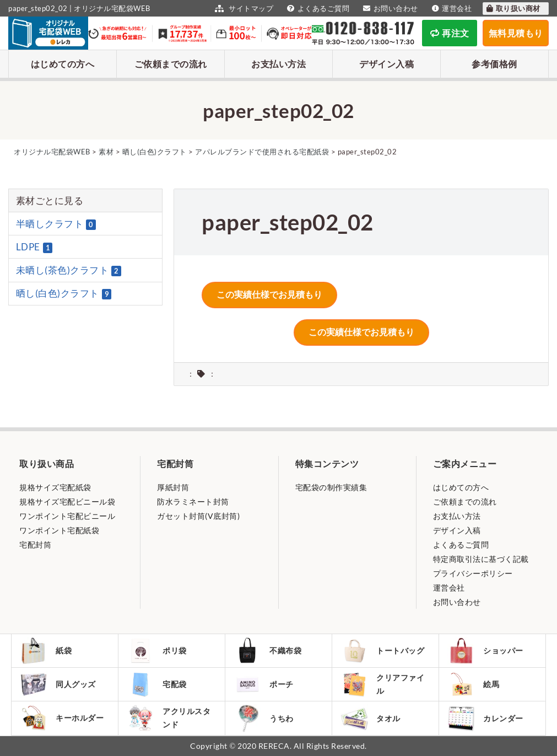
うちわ (264, 718)
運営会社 (451, 8)
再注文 (450, 33)
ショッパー (485, 651)
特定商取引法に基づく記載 (481, 559)
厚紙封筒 (173, 487)
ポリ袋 (157, 651)
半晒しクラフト (56, 224)
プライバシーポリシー (473, 573)
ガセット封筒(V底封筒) (198, 516)
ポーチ (264, 684)
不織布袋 (267, 651)
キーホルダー (62, 718)
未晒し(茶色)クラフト (69, 270)
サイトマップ (243, 8)
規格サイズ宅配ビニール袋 (67, 502)
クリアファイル (382, 685)
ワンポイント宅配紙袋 (59, 530)
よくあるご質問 (317, 8)
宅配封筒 (35, 545)
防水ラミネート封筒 (193, 502)
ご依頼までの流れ (171, 64)
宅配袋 (157, 684)
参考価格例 (494, 64)
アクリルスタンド (169, 718)
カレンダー (485, 718)
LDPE (34, 247)
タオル (371, 718)
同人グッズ (58, 684)
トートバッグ (382, 651)
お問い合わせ (389, 8)
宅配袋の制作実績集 (331, 487)
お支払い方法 (278, 64)
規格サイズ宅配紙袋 (55, 487)
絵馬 (473, 684)
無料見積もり (516, 33)
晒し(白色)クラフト (64, 293)
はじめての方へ (63, 64)
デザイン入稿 (386, 64)
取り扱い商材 (513, 8)
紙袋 (46, 651)
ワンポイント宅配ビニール (67, 516)
